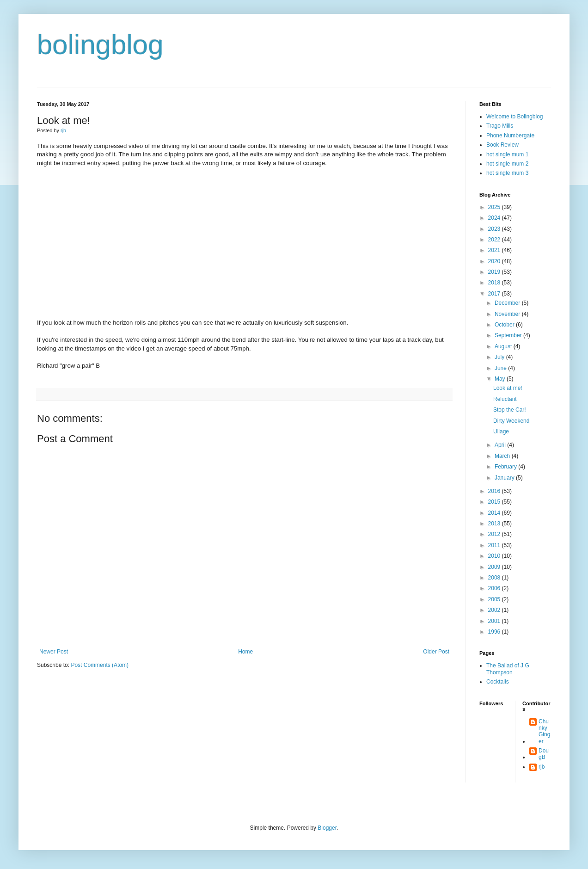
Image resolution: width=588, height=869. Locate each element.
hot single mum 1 (507, 154)
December (508, 303)
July (500, 357)
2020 (495, 261)
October (505, 325)
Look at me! (508, 388)
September (509, 335)
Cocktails (498, 682)
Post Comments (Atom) (100, 665)
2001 (495, 621)
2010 (495, 556)
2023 (495, 229)
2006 (495, 588)
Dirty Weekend (511, 421)
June (501, 368)
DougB (544, 754)
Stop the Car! (510, 410)
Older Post (436, 652)
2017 (495, 294)
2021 (495, 250)
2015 (495, 502)
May (501, 379)
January (505, 478)
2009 (495, 567)
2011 (495, 545)
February (506, 467)
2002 (495, 610)
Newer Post (54, 652)
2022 (495, 240)
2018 (495, 283)
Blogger (327, 828)
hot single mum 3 (507, 173)
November (508, 314)
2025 (495, 207)
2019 (495, 272)
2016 (495, 491)
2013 (495, 524)
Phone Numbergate (510, 136)
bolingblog (100, 45)
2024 (495, 218)
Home (245, 652)
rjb (542, 767)
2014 (495, 513)
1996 (495, 632)
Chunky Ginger (544, 731)
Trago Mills (500, 126)
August (504, 346)
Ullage (501, 431)
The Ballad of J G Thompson (508, 669)
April (501, 445)
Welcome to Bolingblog (515, 117)
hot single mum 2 (507, 164)
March (503, 456)
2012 (495, 534)
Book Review (502, 145)
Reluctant (505, 399)
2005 (495, 599)
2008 (495, 578)
